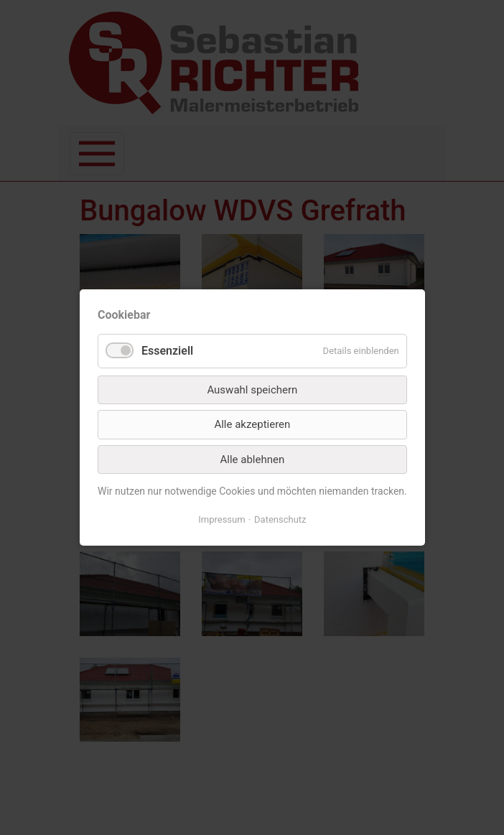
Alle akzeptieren (252, 424)
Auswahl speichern (252, 390)
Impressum (221, 519)
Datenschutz (280, 519)
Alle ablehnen (252, 460)
